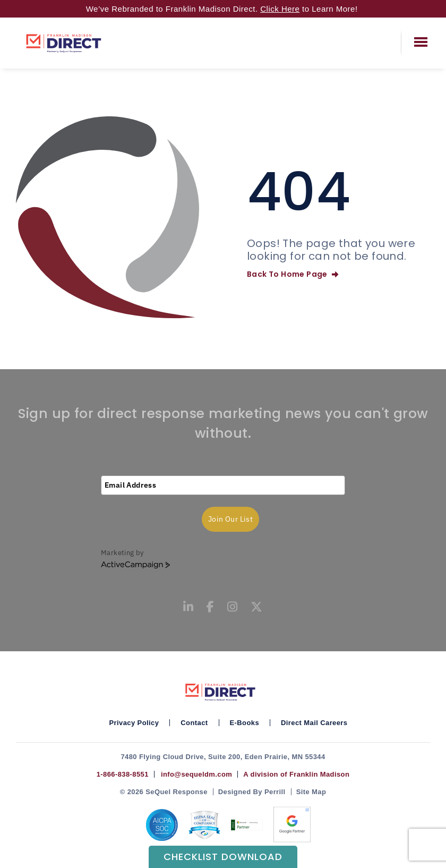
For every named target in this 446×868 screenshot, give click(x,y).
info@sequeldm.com (194, 774)
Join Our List (230, 519)
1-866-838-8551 (123, 774)
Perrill (275, 792)
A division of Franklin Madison (296, 774)
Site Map (311, 792)
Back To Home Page (293, 274)
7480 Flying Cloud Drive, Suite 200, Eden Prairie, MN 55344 (223, 757)
